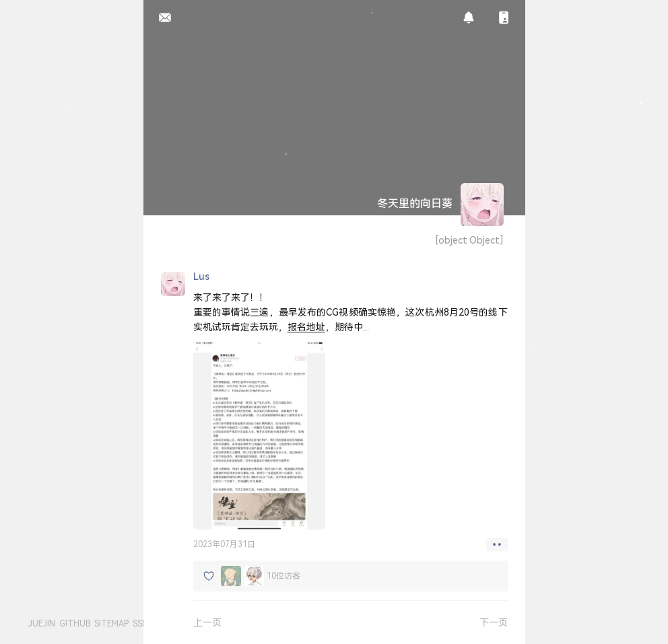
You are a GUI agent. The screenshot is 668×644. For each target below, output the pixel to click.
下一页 (494, 622)
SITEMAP (111, 623)
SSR (140, 623)
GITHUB (75, 623)
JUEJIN (42, 623)
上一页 (207, 622)
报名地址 (306, 327)
